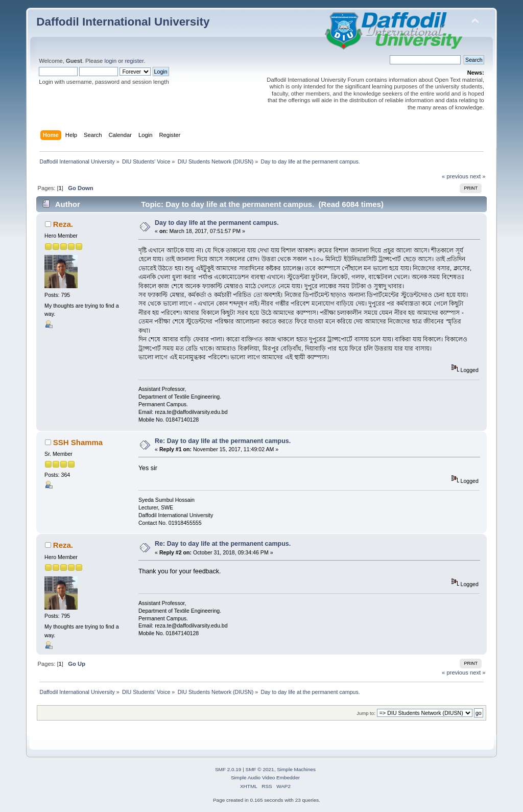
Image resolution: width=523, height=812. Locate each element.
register (134, 61)
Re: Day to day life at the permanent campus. (223, 441)
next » (478, 176)
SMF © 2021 (260, 769)
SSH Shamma (78, 442)
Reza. (63, 224)
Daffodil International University (123, 22)
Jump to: (366, 713)
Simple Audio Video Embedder (265, 778)
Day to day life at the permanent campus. (217, 223)
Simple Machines (296, 769)
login (110, 61)
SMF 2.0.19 (228, 769)
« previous (455, 176)
